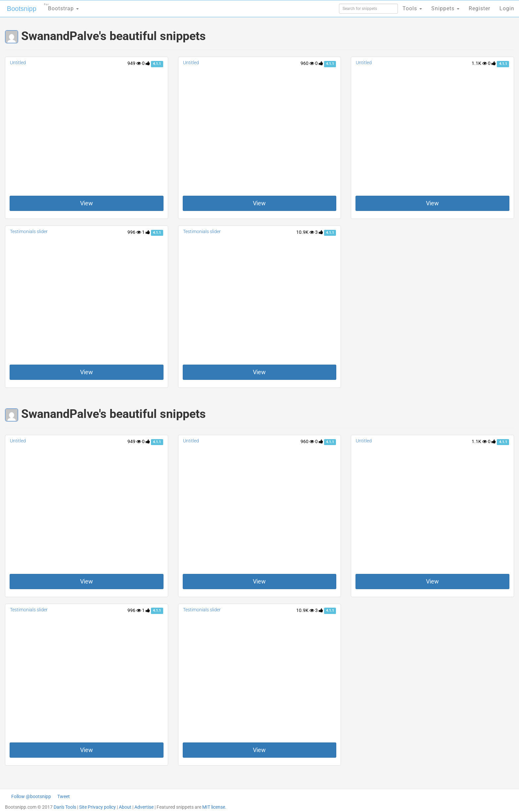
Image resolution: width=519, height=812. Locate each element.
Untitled (18, 63)
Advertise (144, 807)
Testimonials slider (29, 231)
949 (134, 63)
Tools (412, 8)
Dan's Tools (65, 807)
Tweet (64, 796)
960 (307, 63)
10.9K (305, 232)
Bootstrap (61, 6)
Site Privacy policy (97, 807)
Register (479, 8)
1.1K (479, 63)
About (125, 807)
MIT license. (214, 807)
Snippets (445, 8)
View (87, 203)
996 (134, 232)
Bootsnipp (22, 9)
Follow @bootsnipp (31, 796)
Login (507, 8)
